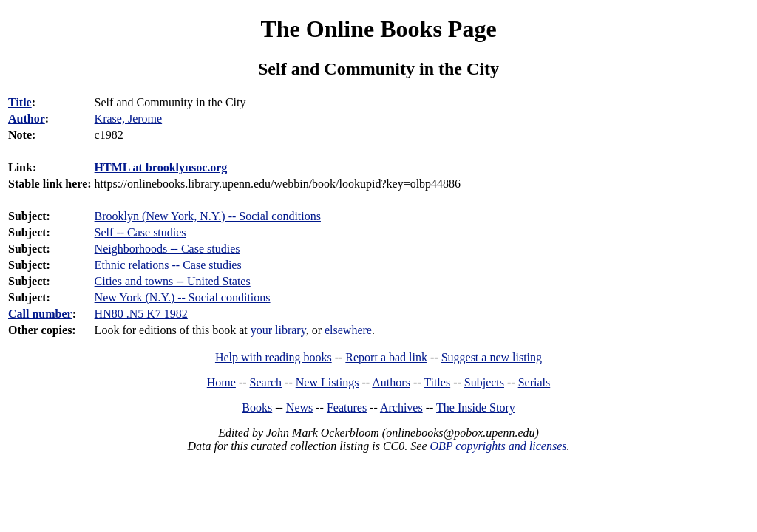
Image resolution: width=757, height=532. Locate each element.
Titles (437, 382)
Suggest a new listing (492, 357)
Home (221, 382)
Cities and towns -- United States (173, 281)
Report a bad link (386, 357)
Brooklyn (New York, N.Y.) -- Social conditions (208, 216)
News (299, 407)
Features (347, 407)
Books (257, 407)
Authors (391, 382)
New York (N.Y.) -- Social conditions (183, 297)
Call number (40, 314)
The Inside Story (476, 407)
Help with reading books (274, 357)
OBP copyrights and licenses (498, 446)
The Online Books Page (378, 29)
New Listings (327, 382)
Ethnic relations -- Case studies (168, 265)
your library (278, 330)
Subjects (484, 382)
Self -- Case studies (140, 232)
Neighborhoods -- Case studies (167, 249)
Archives (401, 407)
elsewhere (348, 330)
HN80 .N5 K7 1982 (141, 314)
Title (20, 102)
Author (27, 119)
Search (266, 382)
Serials (534, 382)
